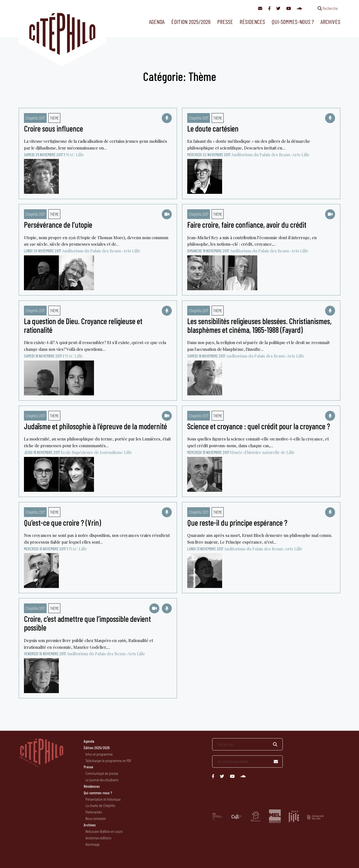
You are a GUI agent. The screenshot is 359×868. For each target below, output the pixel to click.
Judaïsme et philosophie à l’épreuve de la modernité (95, 426)
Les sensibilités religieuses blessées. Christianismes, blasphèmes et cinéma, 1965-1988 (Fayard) (259, 325)
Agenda (157, 22)
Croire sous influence (53, 128)
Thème (54, 118)
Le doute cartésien (213, 128)
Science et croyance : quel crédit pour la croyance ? (259, 426)
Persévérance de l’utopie (58, 224)
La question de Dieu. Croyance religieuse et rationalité (83, 325)
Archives (330, 22)
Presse (225, 22)
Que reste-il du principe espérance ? (237, 522)
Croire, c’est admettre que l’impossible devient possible (87, 623)
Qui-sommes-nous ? (293, 22)
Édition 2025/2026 (191, 22)
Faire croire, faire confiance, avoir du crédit (247, 224)
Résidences (252, 22)
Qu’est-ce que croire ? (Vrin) (62, 522)
